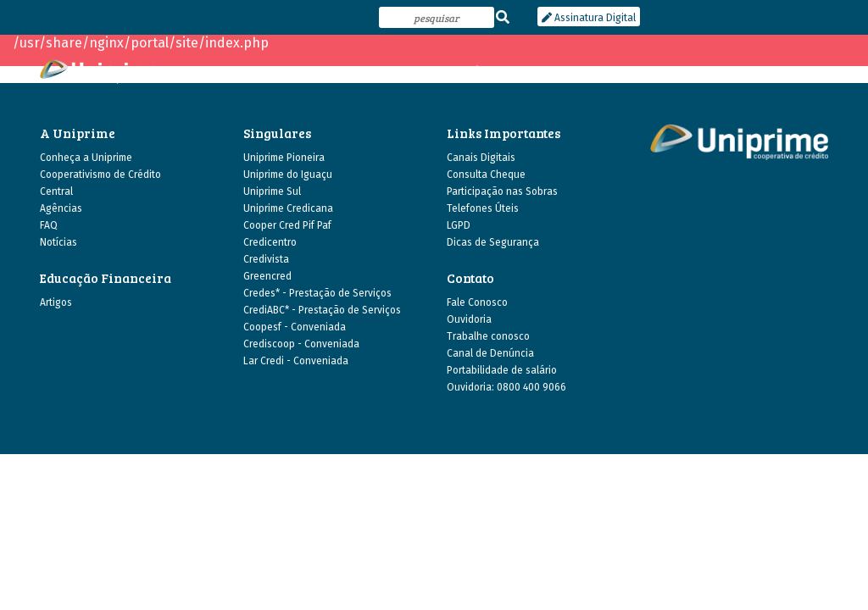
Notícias (58, 242)
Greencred (267, 276)
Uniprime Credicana (288, 208)
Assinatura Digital (589, 18)
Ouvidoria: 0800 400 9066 (506, 387)
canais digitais (681, 71)
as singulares (409, 71)
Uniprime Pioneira (284, 158)
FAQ (49, 225)
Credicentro (270, 242)
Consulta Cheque (486, 175)
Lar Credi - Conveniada (296, 361)
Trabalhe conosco (488, 336)
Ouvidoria (469, 319)
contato (808, 71)
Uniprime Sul (272, 191)
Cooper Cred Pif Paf (287, 225)
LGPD (459, 225)
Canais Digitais (481, 158)
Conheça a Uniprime (86, 158)
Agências (61, 208)
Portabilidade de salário (502, 370)
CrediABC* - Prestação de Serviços (322, 310)
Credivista (266, 259)
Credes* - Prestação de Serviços (317, 293)
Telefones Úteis (483, 208)
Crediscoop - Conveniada (301, 344)
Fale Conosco (477, 302)
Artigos (56, 302)
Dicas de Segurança (493, 242)
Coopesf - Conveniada (295, 327)
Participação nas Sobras (502, 191)
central (753, 71)
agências (484, 71)
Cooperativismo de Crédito (100, 175)
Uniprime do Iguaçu (288, 175)
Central (56, 191)
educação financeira (576, 71)
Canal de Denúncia (490, 353)
